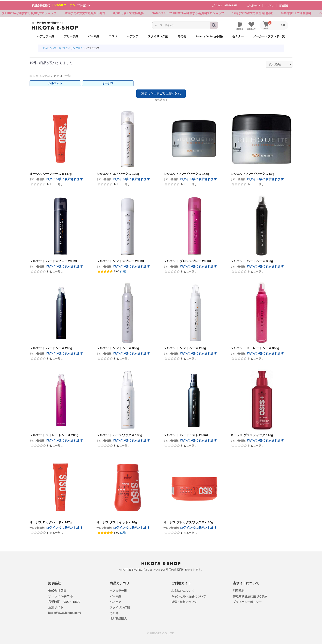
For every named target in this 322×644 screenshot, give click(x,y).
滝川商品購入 (118, 618)
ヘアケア (115, 601)
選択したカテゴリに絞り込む (161, 93)
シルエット (55, 83)
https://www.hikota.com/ (65, 612)
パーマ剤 (115, 595)
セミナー (238, 35)
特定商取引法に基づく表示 (250, 595)
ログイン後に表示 (64, 178)
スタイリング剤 (72, 47)
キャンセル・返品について (189, 595)
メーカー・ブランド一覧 (269, 35)
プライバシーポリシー (247, 601)
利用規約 (239, 590)
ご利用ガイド (254, 5)
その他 (114, 612)
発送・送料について (184, 601)
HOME (46, 47)
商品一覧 (56, 47)
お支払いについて (183, 590)
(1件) (123, 270)
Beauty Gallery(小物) (209, 35)
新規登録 (284, 5)
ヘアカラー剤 (118, 590)
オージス (108, 83)
